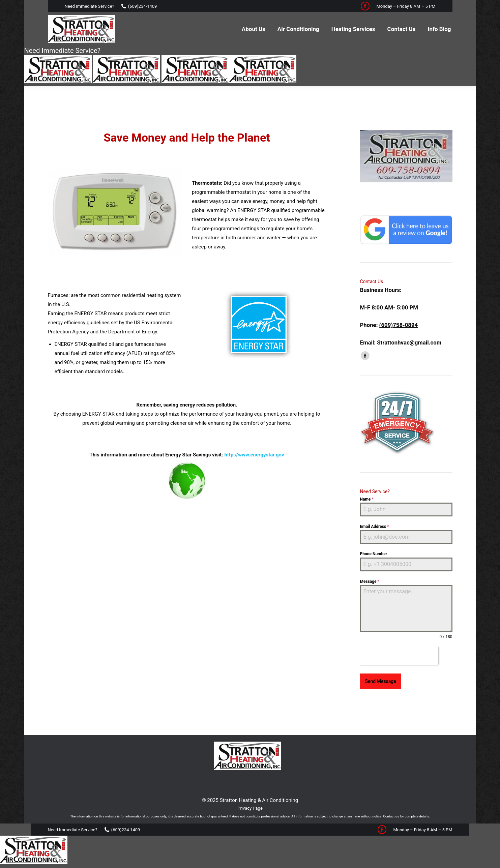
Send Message (381, 661)
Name (367, 479)
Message (370, 561)
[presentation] (399, 635)
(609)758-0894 (399, 305)
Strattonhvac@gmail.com (409, 322)
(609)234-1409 (143, 6)
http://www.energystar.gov (254, 435)
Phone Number (374, 534)
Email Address (375, 506)
